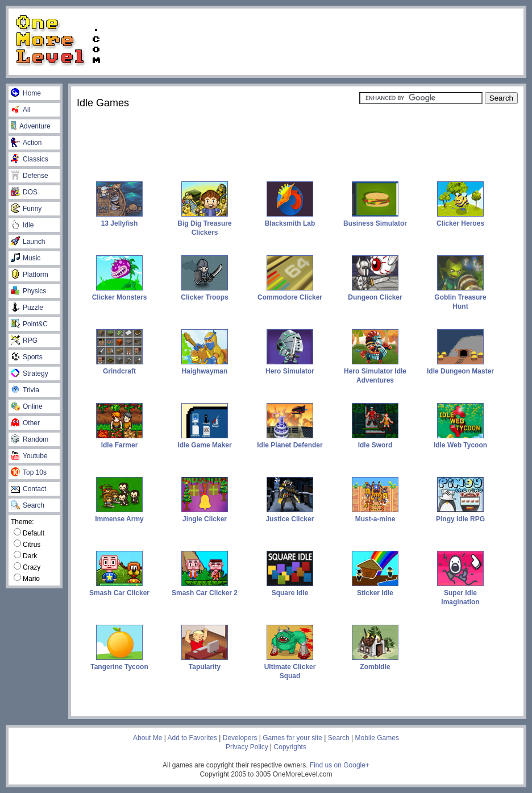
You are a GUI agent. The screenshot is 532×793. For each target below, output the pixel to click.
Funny (26, 209)
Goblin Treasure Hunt (460, 297)
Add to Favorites (192, 738)
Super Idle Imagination (460, 593)
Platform (30, 275)
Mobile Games (377, 738)
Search (28, 505)
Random (30, 439)
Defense (30, 176)
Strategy (30, 373)
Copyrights (290, 747)
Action (26, 143)
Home (26, 93)
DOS (24, 192)
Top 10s (29, 472)
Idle (22, 225)
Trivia (25, 390)
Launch (28, 242)
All (20, 110)
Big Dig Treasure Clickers (204, 223)
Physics (28, 291)
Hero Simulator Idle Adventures (375, 371)
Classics (30, 159)
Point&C (29, 324)
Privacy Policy (247, 747)
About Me (147, 738)
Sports (27, 357)
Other (25, 423)
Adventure (31, 126)
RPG (24, 341)
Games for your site (292, 738)
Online (27, 406)
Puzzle (27, 308)
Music (26, 258)
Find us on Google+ (340, 765)
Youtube (29, 456)
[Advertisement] (318, 41)
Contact (28, 489)
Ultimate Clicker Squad (290, 667)
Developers (240, 738)
